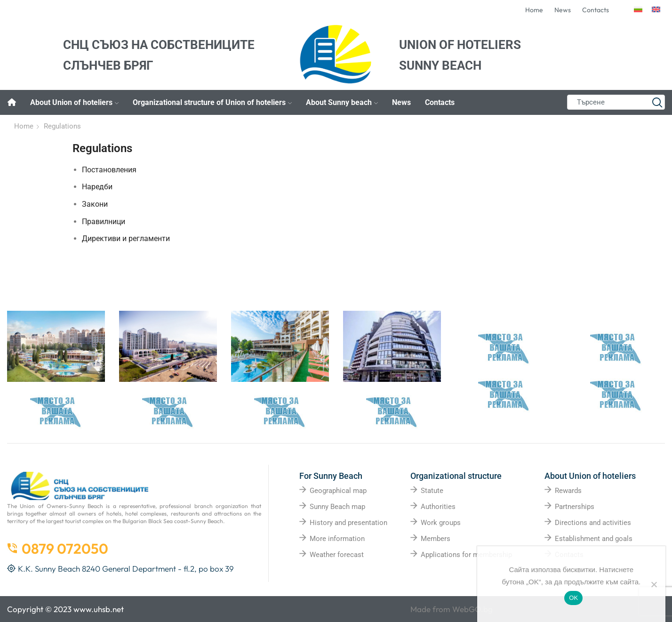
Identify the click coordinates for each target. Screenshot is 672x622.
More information (337, 539)
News (401, 102)
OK (573, 598)
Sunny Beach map (337, 507)
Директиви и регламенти (126, 238)
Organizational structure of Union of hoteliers (212, 102)
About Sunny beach (342, 102)
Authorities (438, 507)
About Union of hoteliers (74, 102)
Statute (432, 491)
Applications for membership (466, 555)
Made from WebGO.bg (452, 609)
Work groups (441, 523)
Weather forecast (337, 555)
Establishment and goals (594, 539)
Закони (95, 204)
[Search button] (657, 102)
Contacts (440, 102)
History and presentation (348, 523)
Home (24, 126)
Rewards (568, 491)
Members (436, 539)
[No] (654, 584)
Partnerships (575, 507)
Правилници (104, 222)
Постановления (109, 170)
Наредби (97, 187)
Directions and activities (593, 523)
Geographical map (338, 491)
